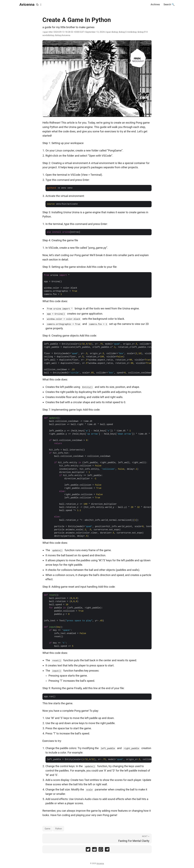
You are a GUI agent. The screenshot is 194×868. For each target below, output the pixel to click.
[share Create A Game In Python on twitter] (88, 850)
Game (48, 829)
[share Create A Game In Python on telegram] (107, 850)
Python (59, 829)
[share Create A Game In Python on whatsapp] (101, 850)
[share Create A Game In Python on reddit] (94, 850)
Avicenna (27, 5)
